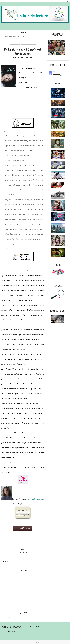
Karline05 (55, 72)
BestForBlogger (42, 642)
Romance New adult (15, 45)
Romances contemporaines (28, 45)
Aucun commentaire (27, 58)
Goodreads (32, 499)
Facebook (41, 499)
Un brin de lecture (32, 642)
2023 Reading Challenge (57, 70)
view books (63, 77)
